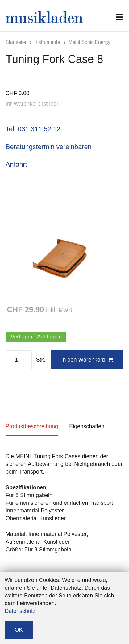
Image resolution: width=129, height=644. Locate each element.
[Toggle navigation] (120, 17)
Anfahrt (16, 164)
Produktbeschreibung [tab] (32, 426)
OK (19, 630)
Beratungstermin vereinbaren (48, 147)
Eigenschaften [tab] (87, 426)
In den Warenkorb (87, 360)
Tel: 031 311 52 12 (33, 129)
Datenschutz (20, 611)
